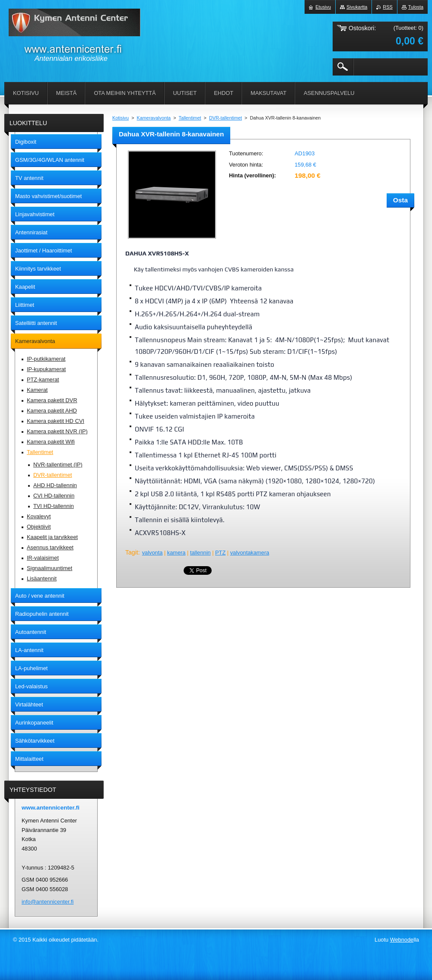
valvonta (152, 553)
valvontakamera (250, 553)
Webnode (402, 940)
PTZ (220, 553)
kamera (176, 553)
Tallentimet (190, 118)
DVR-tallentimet (226, 118)
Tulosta (416, 7)
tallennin (200, 553)
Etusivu (323, 7)
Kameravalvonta (154, 118)
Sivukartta (357, 7)
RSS (388, 7)
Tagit (132, 552)
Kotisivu (121, 118)
